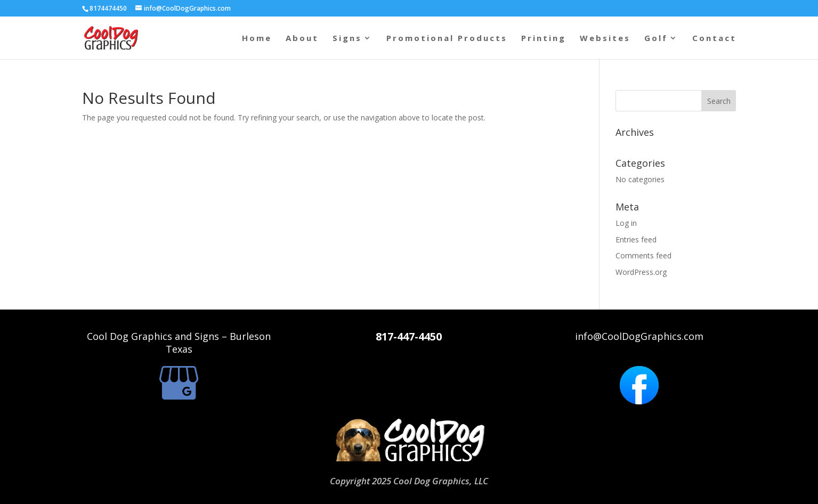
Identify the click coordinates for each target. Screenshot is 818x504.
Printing (544, 39)
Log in (626, 223)
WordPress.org (641, 272)
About (302, 39)
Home (257, 39)
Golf (656, 39)
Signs (347, 39)
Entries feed (636, 239)
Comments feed (643, 255)
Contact (714, 39)
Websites (605, 39)
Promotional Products (447, 39)
